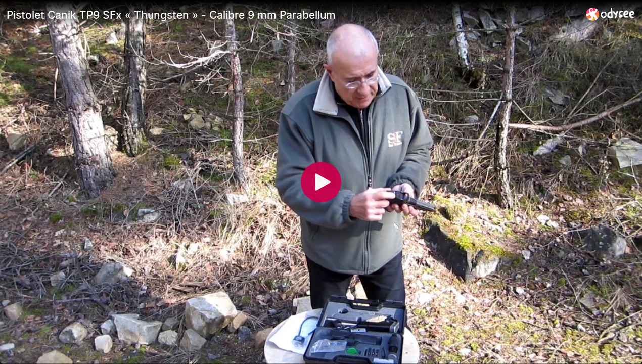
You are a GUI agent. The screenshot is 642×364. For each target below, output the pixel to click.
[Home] (610, 14)
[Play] (321, 182)
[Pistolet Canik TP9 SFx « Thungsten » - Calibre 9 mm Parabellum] (292, 15)
